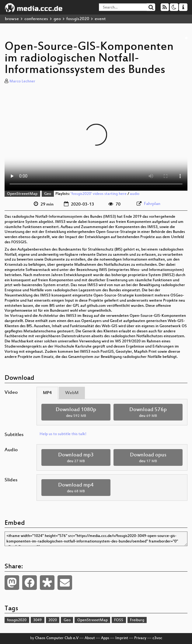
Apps (105, 638)
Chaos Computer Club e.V (57, 638)
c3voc (157, 638)
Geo (48, 194)
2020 (53, 620)
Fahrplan (152, 204)
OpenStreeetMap (22, 194)
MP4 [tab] (47, 393)
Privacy (140, 638)
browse (12, 19)
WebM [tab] (72, 393)
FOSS (119, 620)
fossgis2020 (78, 19)
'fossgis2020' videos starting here (99, 194)
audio (135, 194)
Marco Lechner (22, 81)
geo (57, 19)
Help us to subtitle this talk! (63, 434)
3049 (37, 620)
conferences (36, 19)
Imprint (122, 638)
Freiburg (137, 620)
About (90, 638)
